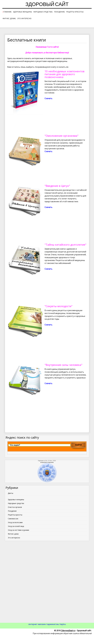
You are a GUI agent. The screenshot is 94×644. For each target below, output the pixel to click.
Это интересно (24, 18)
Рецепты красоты (75, 12)
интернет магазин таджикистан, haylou (47, 624)
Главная (7, 12)
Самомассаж (13, 519)
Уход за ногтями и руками (18, 530)
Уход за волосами (15, 522)
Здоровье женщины (22, 12)
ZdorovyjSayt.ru (68, 631)
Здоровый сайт (47, 5)
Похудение (59, 12)
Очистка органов (15, 507)
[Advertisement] (47, 579)
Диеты (11, 493)
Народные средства (43, 12)
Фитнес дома (9, 18)
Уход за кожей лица (16, 526)
